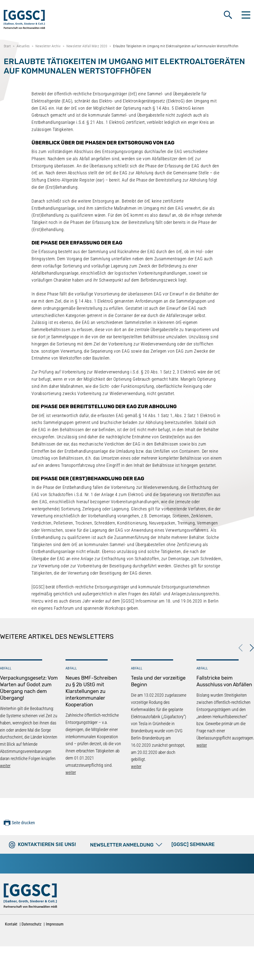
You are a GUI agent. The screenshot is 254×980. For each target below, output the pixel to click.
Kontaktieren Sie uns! (47, 844)
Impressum (55, 924)
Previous (241, 648)
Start (7, 46)
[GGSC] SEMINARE (193, 844)
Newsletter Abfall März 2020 (87, 46)
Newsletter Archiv (48, 46)
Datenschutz (32, 924)
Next (252, 648)
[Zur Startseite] (30, 897)
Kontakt (11, 924)
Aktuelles (23, 46)
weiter (5, 766)
